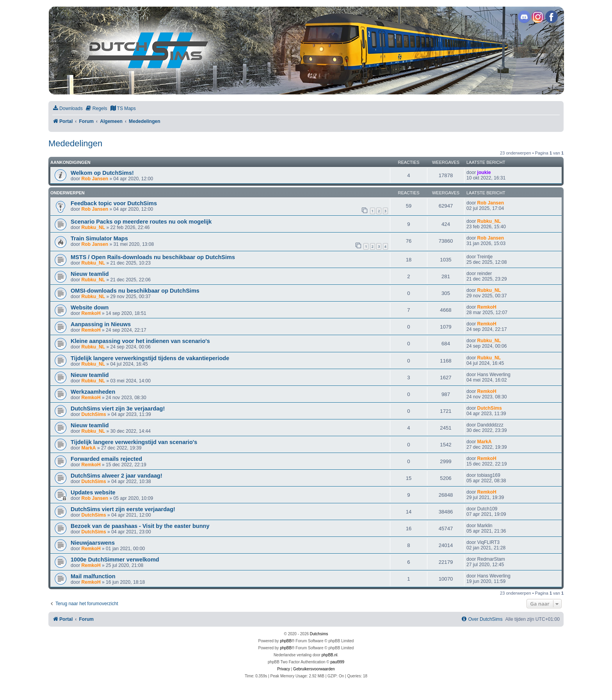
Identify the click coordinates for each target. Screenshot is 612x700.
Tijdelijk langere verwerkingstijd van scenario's (134, 442)
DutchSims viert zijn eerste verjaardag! (123, 509)
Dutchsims (319, 634)
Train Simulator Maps (99, 238)
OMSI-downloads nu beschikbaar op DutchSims (135, 291)
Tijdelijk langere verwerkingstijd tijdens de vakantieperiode (150, 358)
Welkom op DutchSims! (102, 173)
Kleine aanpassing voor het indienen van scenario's (140, 341)
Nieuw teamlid (90, 274)
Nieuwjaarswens (93, 543)
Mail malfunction (93, 576)
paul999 (338, 662)
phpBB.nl (330, 655)
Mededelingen (75, 143)
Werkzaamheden (93, 392)
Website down (90, 307)
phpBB (286, 641)
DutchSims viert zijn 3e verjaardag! (118, 409)
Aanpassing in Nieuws (101, 324)
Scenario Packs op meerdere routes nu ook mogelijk (141, 222)
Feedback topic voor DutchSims (114, 203)
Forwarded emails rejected (106, 459)
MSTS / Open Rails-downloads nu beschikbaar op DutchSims (153, 257)
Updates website (93, 492)
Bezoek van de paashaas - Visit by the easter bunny (140, 526)
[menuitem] (68, 109)
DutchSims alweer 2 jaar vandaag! (117, 476)
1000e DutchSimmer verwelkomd (115, 560)
